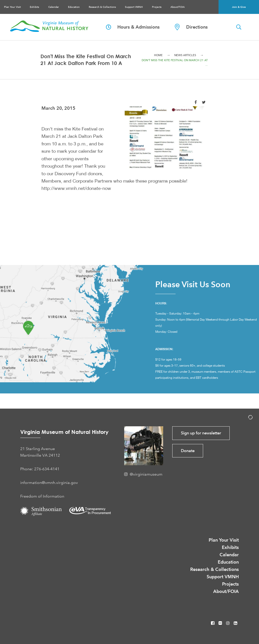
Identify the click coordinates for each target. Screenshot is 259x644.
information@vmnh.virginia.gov (49, 483)
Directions (191, 27)
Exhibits (34, 7)
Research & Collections (102, 7)
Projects (157, 7)
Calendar (54, 7)
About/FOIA (178, 7)
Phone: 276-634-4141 (40, 469)
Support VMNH (134, 7)
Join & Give (239, 7)
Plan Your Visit (12, 7)
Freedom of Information (42, 496)
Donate (188, 451)
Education (74, 7)
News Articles (185, 55)
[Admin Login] (245, 418)
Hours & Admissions (133, 27)
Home (158, 55)
